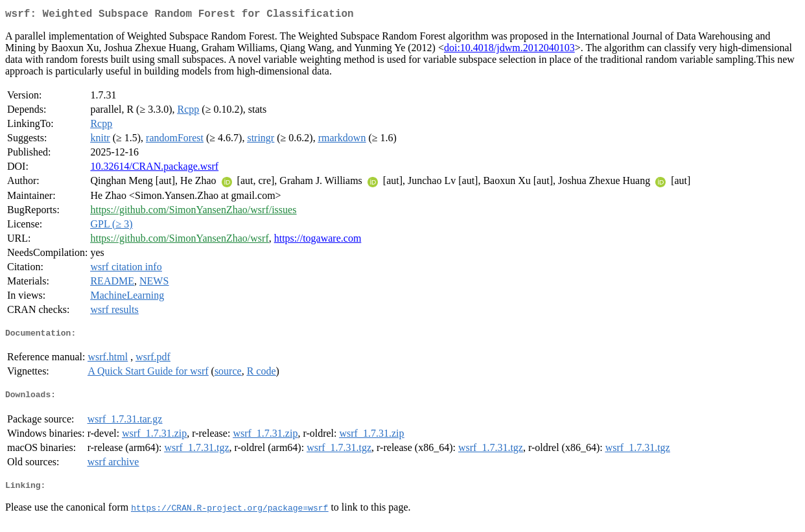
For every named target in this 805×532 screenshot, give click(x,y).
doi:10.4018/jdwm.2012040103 (509, 50)
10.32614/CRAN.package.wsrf (154, 169)
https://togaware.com (318, 241)
